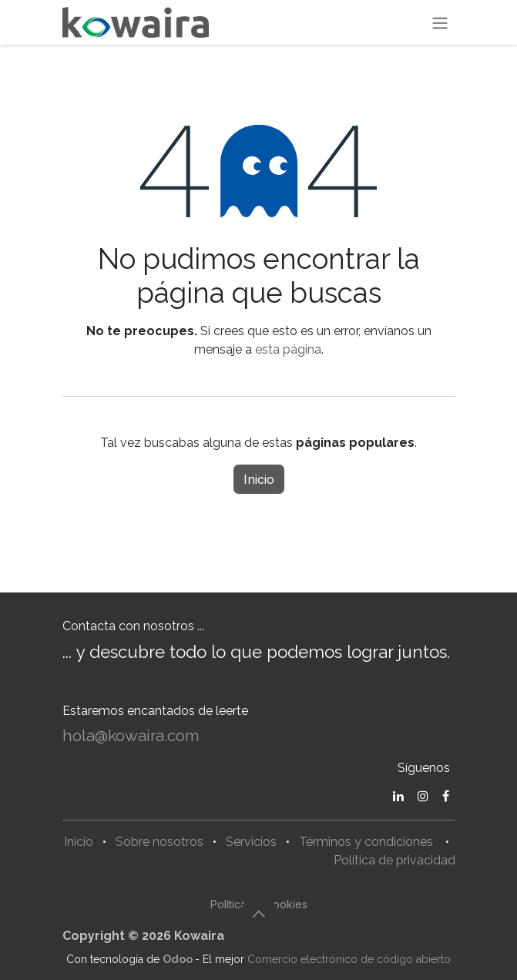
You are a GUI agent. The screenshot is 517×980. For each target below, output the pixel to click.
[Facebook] (446, 796)
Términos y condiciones (366, 842)
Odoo (179, 959)
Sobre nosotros (159, 842)
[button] (259, 914)
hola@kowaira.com (131, 736)
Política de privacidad (394, 860)
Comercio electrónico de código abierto (349, 959)
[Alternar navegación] (440, 22)
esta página (288, 349)
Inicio (259, 479)
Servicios (251, 842)
